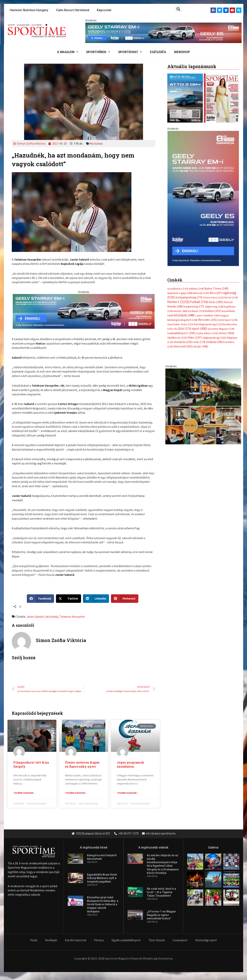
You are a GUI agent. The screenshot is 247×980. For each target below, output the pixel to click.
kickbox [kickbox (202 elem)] (213, 227)
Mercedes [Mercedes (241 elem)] (208, 236)
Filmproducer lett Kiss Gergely (31, 765)
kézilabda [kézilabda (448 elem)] (184, 231)
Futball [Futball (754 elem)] (199, 217)
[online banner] (203, 322)
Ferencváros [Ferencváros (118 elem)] (213, 213)
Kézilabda (96, 144)
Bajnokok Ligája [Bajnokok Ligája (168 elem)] (180, 208)
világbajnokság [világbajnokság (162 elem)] (214, 254)
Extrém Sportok (76, 941)
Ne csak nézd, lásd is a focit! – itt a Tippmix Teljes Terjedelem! (161, 893)
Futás (34, 941)
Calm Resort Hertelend (73, 10)
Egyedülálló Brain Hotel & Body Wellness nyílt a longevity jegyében (102, 879)
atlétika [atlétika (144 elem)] (196, 204)
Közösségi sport (206, 941)
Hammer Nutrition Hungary (29, 10)
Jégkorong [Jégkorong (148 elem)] (214, 222)
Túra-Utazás (157, 941)
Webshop (184, 52)
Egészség (159, 52)
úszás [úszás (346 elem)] (201, 263)
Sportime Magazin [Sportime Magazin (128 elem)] (221, 245)
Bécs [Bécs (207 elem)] (216, 208)
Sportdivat (130, 52)
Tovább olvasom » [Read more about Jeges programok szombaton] (127, 793)
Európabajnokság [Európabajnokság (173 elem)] (189, 213)
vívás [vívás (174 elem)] (199, 258)
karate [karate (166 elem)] (180, 227)
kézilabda (52, 617)
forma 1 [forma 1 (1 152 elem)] (178, 217)
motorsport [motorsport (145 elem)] (228, 236)
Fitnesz (99, 941)
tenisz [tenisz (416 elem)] (226, 249)
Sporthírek (97, 52)
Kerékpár (51, 941)
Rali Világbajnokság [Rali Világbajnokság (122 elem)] (208, 240)
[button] (178, 9)
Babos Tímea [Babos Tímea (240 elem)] (216, 204)
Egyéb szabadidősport (126, 941)
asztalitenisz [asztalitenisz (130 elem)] (178, 204)
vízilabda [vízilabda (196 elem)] (214, 258)
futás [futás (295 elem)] (216, 218)
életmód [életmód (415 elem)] (183, 263)
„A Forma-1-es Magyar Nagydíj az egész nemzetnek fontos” (161, 915)
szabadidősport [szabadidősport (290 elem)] (181, 249)
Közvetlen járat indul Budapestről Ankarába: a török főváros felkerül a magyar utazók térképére (103, 905)
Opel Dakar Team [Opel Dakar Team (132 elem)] (180, 240)
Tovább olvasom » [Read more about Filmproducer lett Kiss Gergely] (24, 793)
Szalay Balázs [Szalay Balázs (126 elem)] (207, 249)
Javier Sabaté (35, 617)
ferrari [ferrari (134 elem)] (231, 213)
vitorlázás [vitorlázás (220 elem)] (183, 258)
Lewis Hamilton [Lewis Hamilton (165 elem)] (207, 231)
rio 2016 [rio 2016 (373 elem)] (182, 245)
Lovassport (180, 941)
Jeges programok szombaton (130, 765)
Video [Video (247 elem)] (195, 254)
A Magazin (66, 52)
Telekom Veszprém (72, 617)
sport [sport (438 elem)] (199, 245)
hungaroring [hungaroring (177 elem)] (194, 222)
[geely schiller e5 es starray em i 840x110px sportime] (163, 32)
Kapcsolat (104, 10)
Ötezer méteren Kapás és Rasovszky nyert (82, 765)
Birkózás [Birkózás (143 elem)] (201, 208)
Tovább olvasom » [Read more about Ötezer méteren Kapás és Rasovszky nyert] (76, 793)
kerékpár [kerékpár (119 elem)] (196, 227)
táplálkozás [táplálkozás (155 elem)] (177, 254)
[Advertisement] (203, 158)
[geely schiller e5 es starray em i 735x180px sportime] (84, 311)
